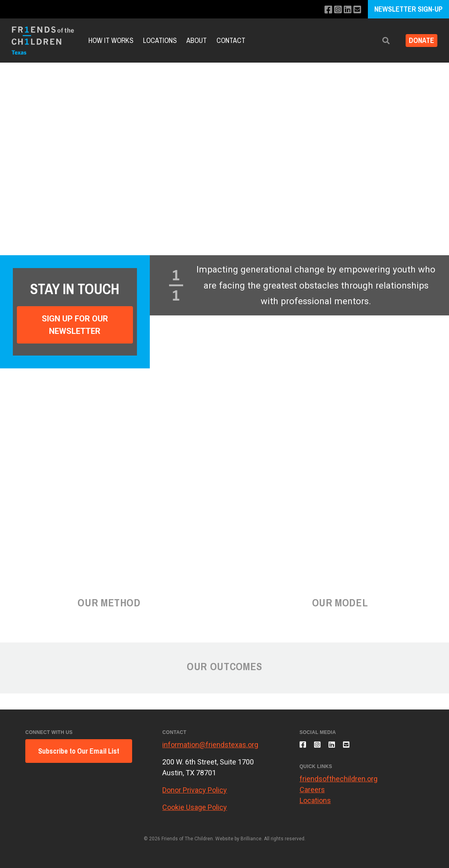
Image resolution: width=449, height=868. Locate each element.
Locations (160, 40)
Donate (418, 41)
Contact (231, 40)
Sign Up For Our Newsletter (75, 325)
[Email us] (356, 10)
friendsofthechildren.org (339, 784)
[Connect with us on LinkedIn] (346, 10)
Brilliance (251, 839)
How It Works (111, 40)
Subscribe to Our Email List (79, 751)
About (197, 40)
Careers (312, 794)
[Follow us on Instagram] (335, 10)
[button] (380, 41)
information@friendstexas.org (210, 745)
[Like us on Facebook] (324, 10)
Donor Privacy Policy (195, 790)
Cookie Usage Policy (195, 807)
